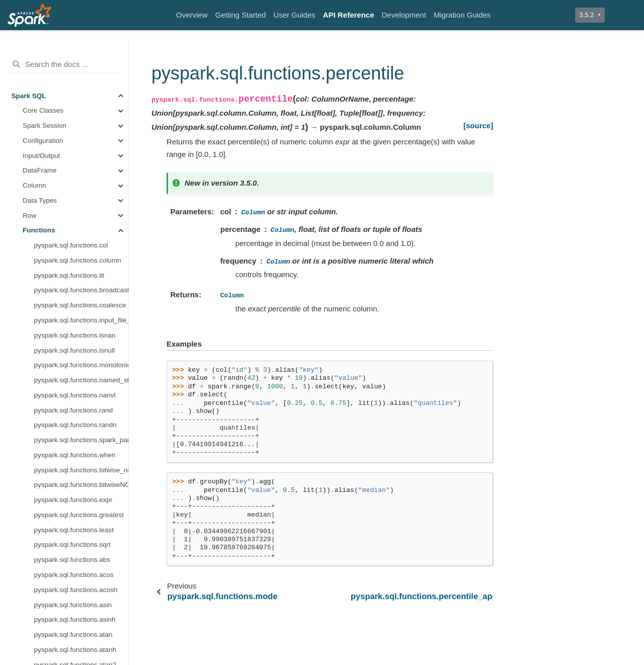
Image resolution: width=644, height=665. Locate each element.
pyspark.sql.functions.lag (71, 532)
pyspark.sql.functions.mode (75, 113)
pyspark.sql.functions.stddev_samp (82, 398)
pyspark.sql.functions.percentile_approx (82, 143)
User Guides (294, 15)
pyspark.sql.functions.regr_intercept (82, 233)
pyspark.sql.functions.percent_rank (82, 592)
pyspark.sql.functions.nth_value (82, 563)
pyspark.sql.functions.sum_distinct (82, 428)
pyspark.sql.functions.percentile (82, 129)
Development (404, 15)
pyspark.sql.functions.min (72, 83)
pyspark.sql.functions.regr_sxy (80, 293)
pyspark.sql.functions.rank (73, 607)
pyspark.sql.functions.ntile (73, 578)
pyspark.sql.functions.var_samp (82, 473)
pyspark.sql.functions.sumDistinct (82, 443)
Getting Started (241, 15)
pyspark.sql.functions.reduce (77, 173)
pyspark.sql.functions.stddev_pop (82, 383)
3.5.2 (587, 15)
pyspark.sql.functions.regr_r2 (78, 248)
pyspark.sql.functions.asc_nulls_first (82, 652)
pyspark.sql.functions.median (78, 69)
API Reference (349, 15)
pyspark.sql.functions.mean (75, 54)
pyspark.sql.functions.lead (73, 548)
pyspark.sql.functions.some (75, 338)
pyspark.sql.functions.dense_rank (82, 518)
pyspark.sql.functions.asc (72, 638)
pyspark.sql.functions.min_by (78, 98)
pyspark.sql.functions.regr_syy (80, 308)
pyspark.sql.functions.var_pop (79, 458)
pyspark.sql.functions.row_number (82, 622)
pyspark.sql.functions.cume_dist (82, 503)
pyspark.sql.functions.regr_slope (82, 263)
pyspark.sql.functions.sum (73, 413)
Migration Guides (462, 15)
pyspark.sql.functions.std (71, 353)
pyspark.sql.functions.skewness (82, 323)
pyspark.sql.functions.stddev (77, 368)
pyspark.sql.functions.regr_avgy (82, 203)
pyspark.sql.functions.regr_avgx (82, 188)
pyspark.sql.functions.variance (80, 488)
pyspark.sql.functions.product (78, 158)
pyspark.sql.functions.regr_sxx (80, 278)
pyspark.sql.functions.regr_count (82, 218)
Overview (192, 15)
